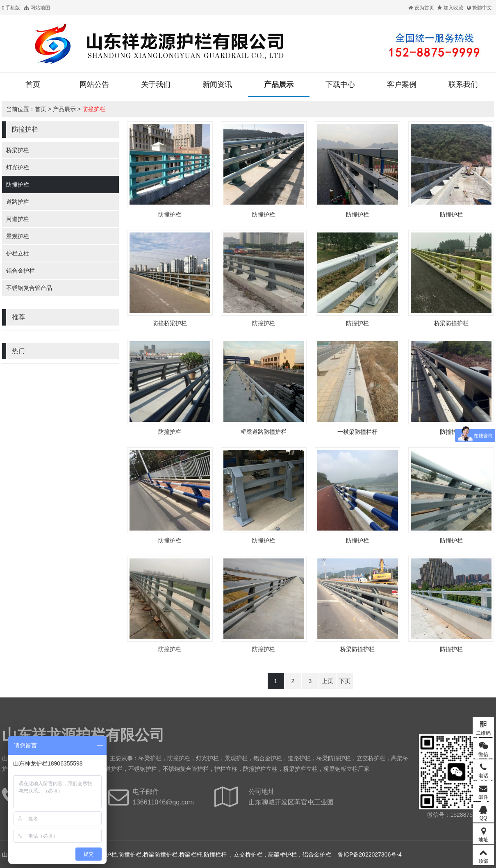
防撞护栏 (94, 109)
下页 (345, 681)
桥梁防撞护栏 (451, 323)
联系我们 (463, 84)
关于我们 (156, 84)
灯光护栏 (18, 167)
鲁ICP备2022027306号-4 (370, 854)
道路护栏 (18, 202)
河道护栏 (18, 219)
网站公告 (94, 84)
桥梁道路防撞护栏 (264, 432)
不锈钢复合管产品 (29, 288)
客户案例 (402, 84)
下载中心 (340, 84)
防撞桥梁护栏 (170, 323)
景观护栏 (18, 236)
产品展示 (279, 84)
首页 (33, 84)
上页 (328, 681)
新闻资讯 (217, 84)
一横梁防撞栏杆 (357, 432)
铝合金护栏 (20, 271)
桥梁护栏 (18, 150)
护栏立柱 (18, 253)
